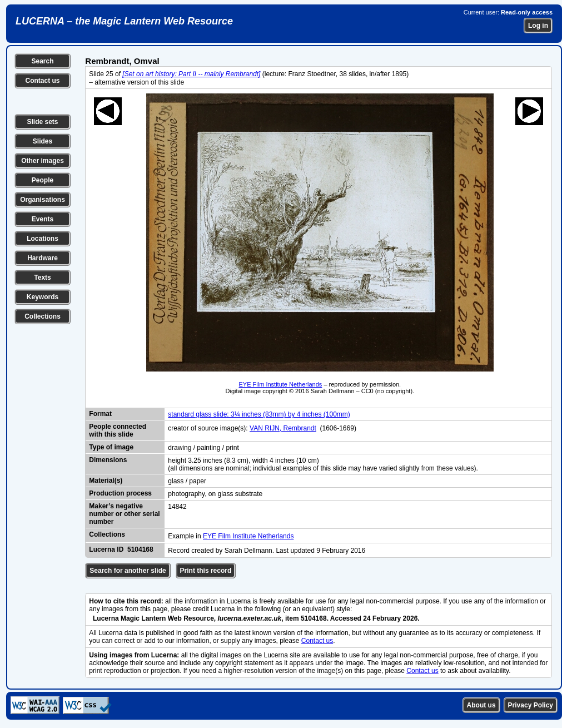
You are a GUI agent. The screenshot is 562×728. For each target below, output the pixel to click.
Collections (43, 316)
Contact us (42, 81)
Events (43, 219)
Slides (43, 141)
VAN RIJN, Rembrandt (283, 428)
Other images (43, 161)
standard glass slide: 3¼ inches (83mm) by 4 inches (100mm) (259, 414)
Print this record (206, 571)
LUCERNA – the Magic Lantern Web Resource (124, 21)
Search (42, 61)
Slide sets (42, 122)
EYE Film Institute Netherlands (281, 384)
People (43, 180)
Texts (42, 278)
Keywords (43, 297)
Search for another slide (128, 571)
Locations (43, 239)
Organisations (43, 200)
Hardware (43, 258)
